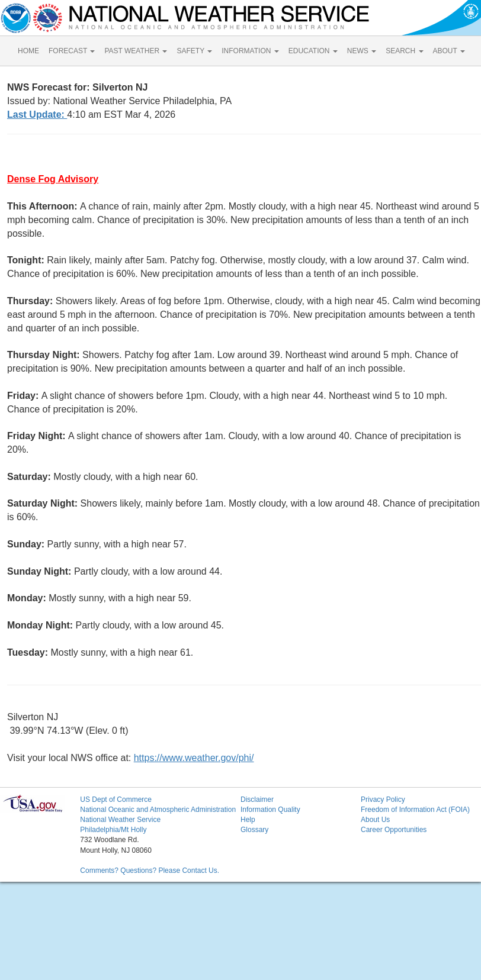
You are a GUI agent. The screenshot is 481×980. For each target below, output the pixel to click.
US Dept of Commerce (116, 800)
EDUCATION (313, 51)
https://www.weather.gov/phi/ (194, 758)
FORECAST (72, 51)
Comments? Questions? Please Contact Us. (150, 871)
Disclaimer (257, 800)
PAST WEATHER (136, 51)
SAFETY (194, 51)
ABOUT (449, 51)
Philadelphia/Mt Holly (113, 830)
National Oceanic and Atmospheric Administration (158, 810)
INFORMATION (250, 51)
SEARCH (404, 51)
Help (248, 820)
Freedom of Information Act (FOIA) (415, 810)
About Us (375, 820)
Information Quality (270, 810)
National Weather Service (120, 820)
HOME (28, 51)
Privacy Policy (383, 800)
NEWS (362, 51)
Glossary (254, 830)
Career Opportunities (394, 830)
